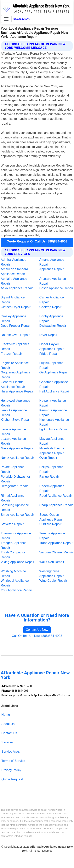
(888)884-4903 (21, 19)
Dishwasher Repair (53, 326)
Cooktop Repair (51, 307)
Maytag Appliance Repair (52, 441)
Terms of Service (13, 761)
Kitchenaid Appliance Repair (54, 422)
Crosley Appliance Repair (14, 319)
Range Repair (49, 476)
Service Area (10, 751)
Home (6, 715)
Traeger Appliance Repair (14, 545)
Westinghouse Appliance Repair (52, 574)
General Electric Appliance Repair (13, 384)
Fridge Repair (49, 354)
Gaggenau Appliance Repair (16, 375)
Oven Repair (48, 458)
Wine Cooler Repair (53, 581)
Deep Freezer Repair (16, 326)
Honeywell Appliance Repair (15, 403)
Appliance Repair (52, 269)
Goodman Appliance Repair (54, 384)
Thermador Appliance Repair (16, 536)
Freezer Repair (11, 354)
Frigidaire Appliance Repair (15, 365)
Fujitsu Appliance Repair (51, 365)
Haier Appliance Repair (17, 391)
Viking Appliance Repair (18, 562)
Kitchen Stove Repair (16, 420)
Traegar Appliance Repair (52, 536)
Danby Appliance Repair (51, 319)
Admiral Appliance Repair (14, 262)
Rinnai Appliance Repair (13, 498)
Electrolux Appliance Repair (15, 346)
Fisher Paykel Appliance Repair (52, 346)
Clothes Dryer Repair (16, 307)
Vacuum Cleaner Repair (56, 552)
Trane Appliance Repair (56, 543)
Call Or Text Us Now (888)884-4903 (37, 636)
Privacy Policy (11, 770)
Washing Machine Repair (13, 574)
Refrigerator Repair (14, 486)
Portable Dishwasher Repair (15, 479)
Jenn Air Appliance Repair (14, 413)
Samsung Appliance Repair (15, 507)
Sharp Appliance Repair (56, 505)
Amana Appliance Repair (52, 262)
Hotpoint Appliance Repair (53, 403)
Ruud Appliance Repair (56, 496)
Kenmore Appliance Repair (53, 413)
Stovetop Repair (12, 524)
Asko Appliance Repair (17, 288)
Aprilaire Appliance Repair (14, 281)
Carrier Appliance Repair (52, 300)
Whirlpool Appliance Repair (15, 583)
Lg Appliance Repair (54, 429)
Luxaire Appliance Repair (13, 441)
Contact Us (9, 733)
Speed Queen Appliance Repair (52, 517)
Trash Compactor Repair (13, 555)
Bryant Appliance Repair (13, 300)
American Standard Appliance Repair (14, 271)
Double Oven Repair (15, 335)
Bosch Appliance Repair (56, 288)
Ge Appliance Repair (54, 372)
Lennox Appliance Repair (13, 432)
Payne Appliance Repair (13, 469)
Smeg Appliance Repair (17, 515)
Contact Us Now (37, 630)
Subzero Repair (51, 524)
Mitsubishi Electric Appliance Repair (52, 451)
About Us (8, 724)
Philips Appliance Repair (51, 469)
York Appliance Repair (16, 590)
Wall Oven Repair (52, 562)
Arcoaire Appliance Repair (53, 281)
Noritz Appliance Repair (17, 458)
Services (7, 742)
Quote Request (12, 779)
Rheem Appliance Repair (52, 488)
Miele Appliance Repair (17, 448)
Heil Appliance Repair (55, 391)
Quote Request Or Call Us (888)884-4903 (37, 241)
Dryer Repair (48, 335)
